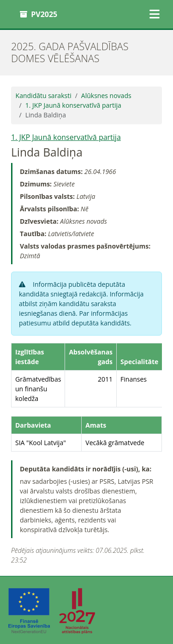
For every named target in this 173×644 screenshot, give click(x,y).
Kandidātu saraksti (44, 96)
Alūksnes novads (106, 96)
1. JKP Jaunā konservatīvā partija (73, 105)
